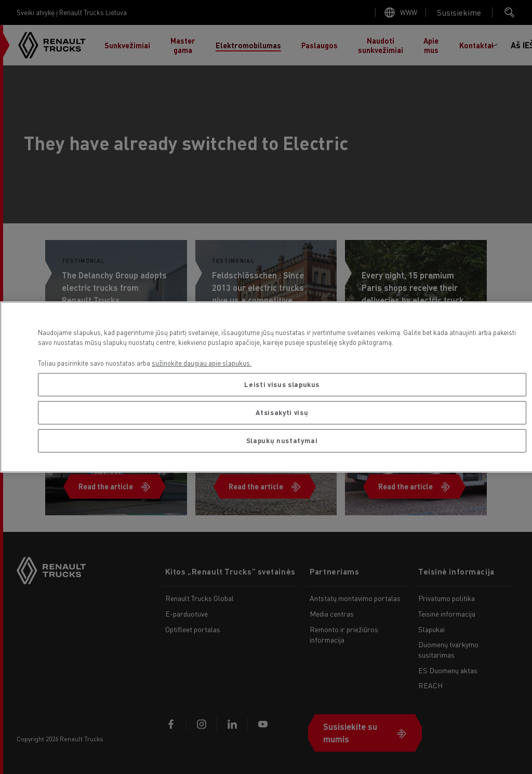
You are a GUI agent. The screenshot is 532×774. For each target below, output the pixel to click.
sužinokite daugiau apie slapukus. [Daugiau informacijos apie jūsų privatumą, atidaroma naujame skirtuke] (202, 363)
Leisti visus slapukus (282, 384)
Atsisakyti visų (282, 412)
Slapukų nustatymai (282, 440)
